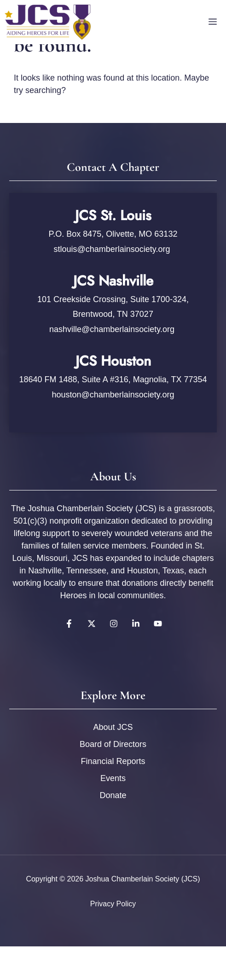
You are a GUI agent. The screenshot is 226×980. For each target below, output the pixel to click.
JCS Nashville (113, 281)
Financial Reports (113, 761)
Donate (113, 795)
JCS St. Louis (113, 215)
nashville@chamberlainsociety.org (112, 329)
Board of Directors (113, 744)
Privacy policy (113, 904)
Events (113, 778)
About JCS (113, 727)
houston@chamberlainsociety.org (113, 395)
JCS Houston (113, 361)
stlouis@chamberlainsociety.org (113, 249)
